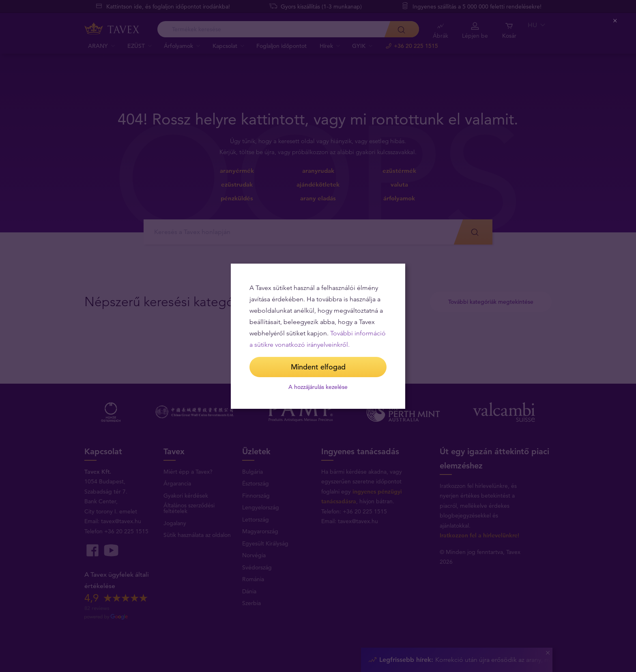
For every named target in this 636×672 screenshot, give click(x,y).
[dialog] (318, 336)
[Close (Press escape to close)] (616, 21)
